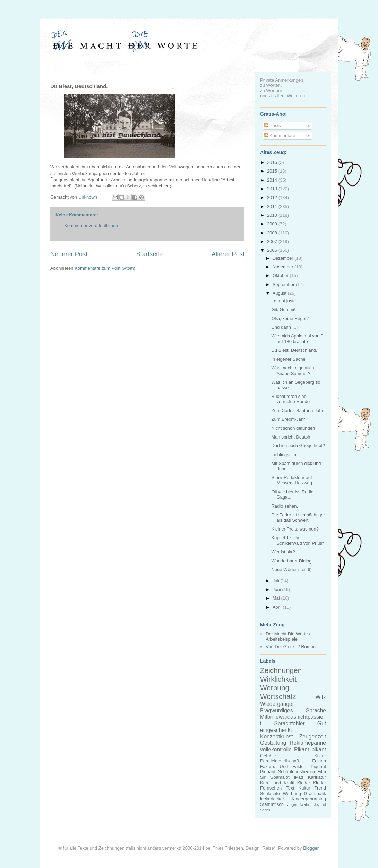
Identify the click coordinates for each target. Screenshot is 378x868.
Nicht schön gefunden (293, 428)
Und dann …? (285, 327)
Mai (277, 598)
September (284, 285)
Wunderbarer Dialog (291, 561)
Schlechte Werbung (281, 794)
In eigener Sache (288, 359)
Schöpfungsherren (297, 772)
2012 (273, 197)
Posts (273, 126)
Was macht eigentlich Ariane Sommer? (293, 371)
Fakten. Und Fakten (283, 766)
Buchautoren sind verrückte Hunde (290, 399)
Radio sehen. (285, 506)
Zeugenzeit (313, 737)
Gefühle (268, 756)
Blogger (311, 848)
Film (322, 772)
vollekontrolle (276, 749)
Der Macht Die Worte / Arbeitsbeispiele (288, 637)
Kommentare (280, 136)
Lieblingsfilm (284, 455)
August (280, 293)
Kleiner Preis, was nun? (295, 529)
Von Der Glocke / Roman (291, 647)
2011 (273, 206)
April (278, 607)
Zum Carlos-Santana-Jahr (297, 411)
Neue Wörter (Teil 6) (291, 570)
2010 (273, 215)
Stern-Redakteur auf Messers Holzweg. (292, 480)
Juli (277, 581)
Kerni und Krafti (277, 783)
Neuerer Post (69, 254)
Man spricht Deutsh (291, 437)
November (284, 267)
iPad (299, 777)
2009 (273, 224)
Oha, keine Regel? (290, 319)
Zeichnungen (281, 670)
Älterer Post (228, 254)
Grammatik (315, 794)
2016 (273, 162)
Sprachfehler (289, 723)
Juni (277, 589)
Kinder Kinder (312, 783)
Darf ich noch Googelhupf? (298, 446)
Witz (321, 697)
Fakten (319, 761)
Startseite (150, 254)
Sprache (316, 711)
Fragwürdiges (276, 711)
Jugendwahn (299, 804)
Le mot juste (283, 301)
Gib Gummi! (283, 310)
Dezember (284, 258)
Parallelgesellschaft (280, 761)
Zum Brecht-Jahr (288, 419)
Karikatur (317, 777)
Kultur (320, 756)
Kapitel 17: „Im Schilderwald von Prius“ (297, 540)
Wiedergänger (277, 704)
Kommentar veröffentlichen (91, 226)
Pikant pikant (310, 749)
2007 (273, 241)
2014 (273, 180)
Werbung (275, 688)
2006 (273, 250)
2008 (273, 233)
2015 (273, 171)
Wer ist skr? (283, 552)
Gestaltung (273, 743)
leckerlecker (272, 799)
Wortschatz (278, 696)
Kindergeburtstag (309, 799)
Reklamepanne (308, 743)
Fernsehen (271, 788)
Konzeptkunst (277, 737)
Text (290, 788)
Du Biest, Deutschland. (294, 350)
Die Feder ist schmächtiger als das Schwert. (298, 518)
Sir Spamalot (275, 777)
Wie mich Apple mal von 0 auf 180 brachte (297, 339)
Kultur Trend (312, 788)
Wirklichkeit (278, 679)
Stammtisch (272, 804)
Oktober (281, 276)
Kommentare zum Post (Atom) (105, 268)
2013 (273, 189)
